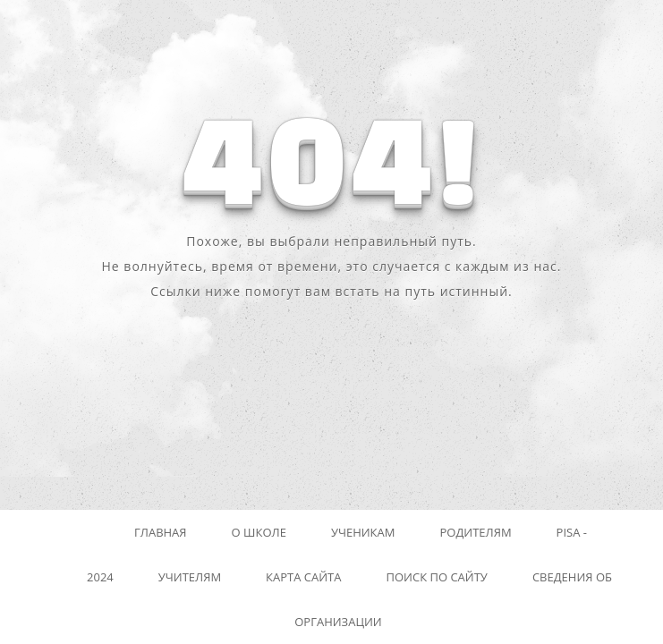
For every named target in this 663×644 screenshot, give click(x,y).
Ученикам (363, 532)
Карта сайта (303, 577)
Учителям (190, 577)
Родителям (475, 532)
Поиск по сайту (437, 577)
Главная (161, 532)
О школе (259, 532)
